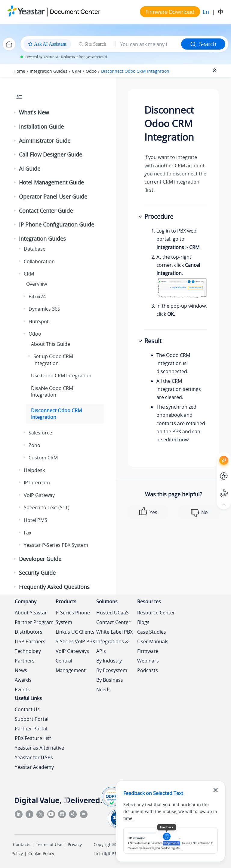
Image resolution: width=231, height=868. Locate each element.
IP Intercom (37, 483)
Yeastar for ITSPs (34, 757)
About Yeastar (31, 613)
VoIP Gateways (72, 651)
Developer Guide (40, 559)
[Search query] (148, 44)
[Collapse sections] (215, 71)
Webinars (148, 661)
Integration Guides (49, 71)
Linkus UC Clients (75, 632)
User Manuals (153, 641)
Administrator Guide (45, 141)
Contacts (22, 844)
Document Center (75, 12)
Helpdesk (34, 470)
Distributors (29, 632)
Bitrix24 (37, 297)
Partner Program (34, 622)
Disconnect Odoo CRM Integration (135, 71)
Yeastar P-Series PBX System (56, 545)
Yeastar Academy (34, 767)
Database (35, 249)
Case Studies (152, 632)
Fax (28, 533)
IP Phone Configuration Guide (57, 224)
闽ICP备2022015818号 (125, 853)
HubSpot (39, 321)
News (21, 670)
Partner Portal (31, 729)
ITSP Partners (30, 641)
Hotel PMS (35, 520)
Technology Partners (28, 656)
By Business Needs (110, 685)
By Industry (109, 661)
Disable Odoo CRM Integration (52, 391)
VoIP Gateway (39, 495)
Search (203, 44)
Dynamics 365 (44, 309)
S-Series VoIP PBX (75, 641)
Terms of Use (49, 844)
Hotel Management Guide (51, 182)
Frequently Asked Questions (54, 587)
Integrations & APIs (112, 646)
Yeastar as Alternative (39, 748)
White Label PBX (114, 632)
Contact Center (113, 622)
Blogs (143, 622)
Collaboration (39, 261)
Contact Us (27, 709)
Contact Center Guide (46, 211)
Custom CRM (43, 458)
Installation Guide (41, 126)
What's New (34, 112)
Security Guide (37, 573)
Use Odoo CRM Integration (61, 376)
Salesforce (40, 433)
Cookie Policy (41, 853)
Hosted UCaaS (112, 613)
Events (22, 690)
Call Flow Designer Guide (51, 154)
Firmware (148, 651)
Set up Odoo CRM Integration (53, 360)
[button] (15, 113)
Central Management (71, 665)
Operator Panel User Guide (53, 196)
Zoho (34, 445)
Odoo (91, 71)
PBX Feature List (33, 738)
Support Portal (32, 719)
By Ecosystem (112, 670)
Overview (37, 284)
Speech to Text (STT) (47, 507)
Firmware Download (170, 12)
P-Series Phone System (73, 617)
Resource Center (156, 613)
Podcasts (148, 670)
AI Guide (30, 169)
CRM (77, 71)
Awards (23, 680)
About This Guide (51, 344)
